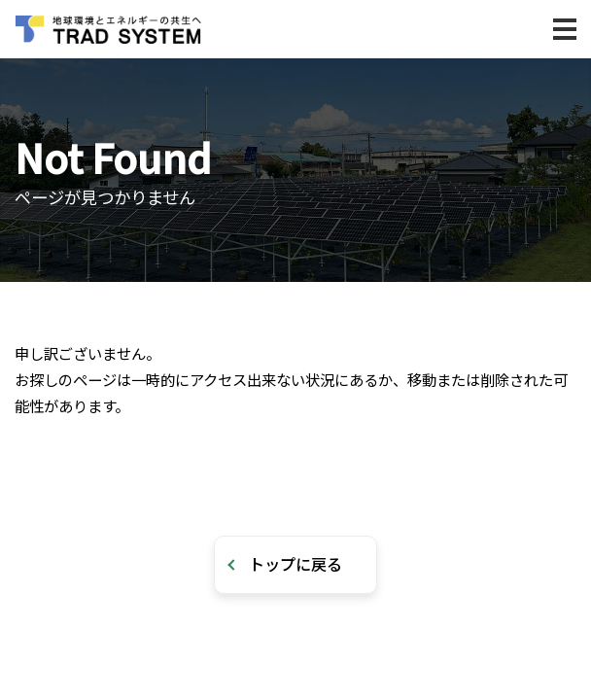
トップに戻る (295, 564)
